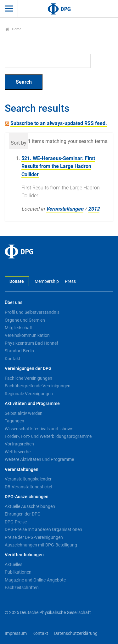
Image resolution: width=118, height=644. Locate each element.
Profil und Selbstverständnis (32, 312)
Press (70, 281)
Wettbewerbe (18, 452)
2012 (94, 209)
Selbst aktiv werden (24, 413)
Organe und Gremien (25, 320)
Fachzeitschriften (22, 587)
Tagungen (14, 421)
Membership (47, 281)
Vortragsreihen (19, 444)
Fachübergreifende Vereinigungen (38, 386)
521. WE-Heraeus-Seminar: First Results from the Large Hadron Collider (58, 166)
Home (13, 29)
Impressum (16, 633)
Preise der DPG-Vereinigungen (34, 537)
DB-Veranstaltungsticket (29, 487)
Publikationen (18, 572)
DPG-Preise (16, 522)
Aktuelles (14, 564)
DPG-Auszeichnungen (27, 497)
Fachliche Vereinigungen (28, 378)
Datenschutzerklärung (76, 633)
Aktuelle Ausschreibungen (30, 506)
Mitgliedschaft (19, 328)
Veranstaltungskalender (28, 479)
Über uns (14, 303)
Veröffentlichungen (24, 555)
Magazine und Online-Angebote (35, 580)
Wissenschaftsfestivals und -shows (39, 429)
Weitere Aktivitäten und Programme (39, 459)
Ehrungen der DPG (23, 514)
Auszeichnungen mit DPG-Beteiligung (41, 545)
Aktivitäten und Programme (32, 404)
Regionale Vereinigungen (29, 394)
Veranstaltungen (65, 209)
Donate (17, 281)
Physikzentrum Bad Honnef (31, 343)
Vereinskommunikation (27, 335)
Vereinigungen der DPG (28, 369)
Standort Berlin (19, 351)
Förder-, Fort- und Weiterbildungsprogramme (48, 436)
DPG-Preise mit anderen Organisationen (43, 529)
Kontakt (13, 359)
